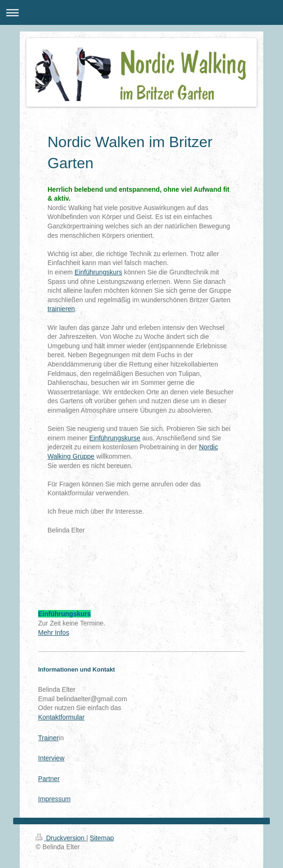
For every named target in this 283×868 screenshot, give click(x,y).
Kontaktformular (61, 717)
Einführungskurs (98, 272)
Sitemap (102, 838)
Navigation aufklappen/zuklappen (141, 12)
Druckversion (61, 838)
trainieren (61, 309)
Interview (51, 758)
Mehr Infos (54, 633)
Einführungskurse (115, 438)
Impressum (54, 799)
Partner (49, 779)
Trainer (48, 738)
